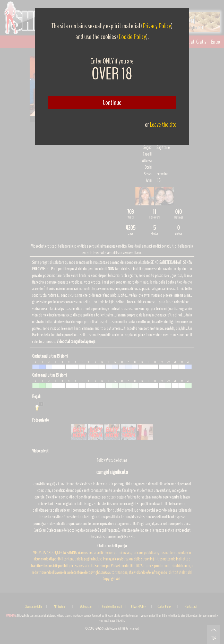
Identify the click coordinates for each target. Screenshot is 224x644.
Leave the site (163, 125)
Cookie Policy (132, 37)
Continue (112, 103)
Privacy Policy (157, 26)
